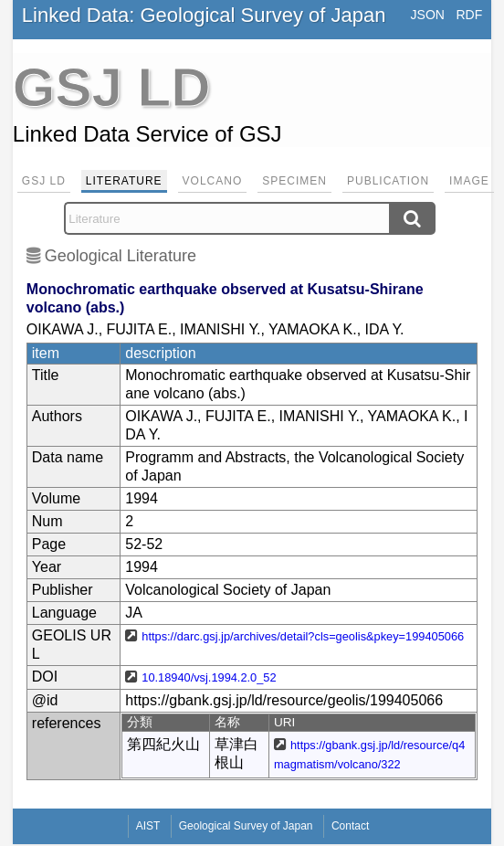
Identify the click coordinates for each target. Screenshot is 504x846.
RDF (469, 15)
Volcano (213, 181)
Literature (124, 181)
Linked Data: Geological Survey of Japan (204, 15)
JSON (428, 15)
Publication (388, 181)
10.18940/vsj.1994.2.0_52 (209, 677)
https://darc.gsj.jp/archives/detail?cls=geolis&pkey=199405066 (303, 636)
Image (469, 181)
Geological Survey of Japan (246, 826)
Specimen (294, 181)
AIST (148, 826)
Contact (350, 826)
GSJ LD (44, 181)
